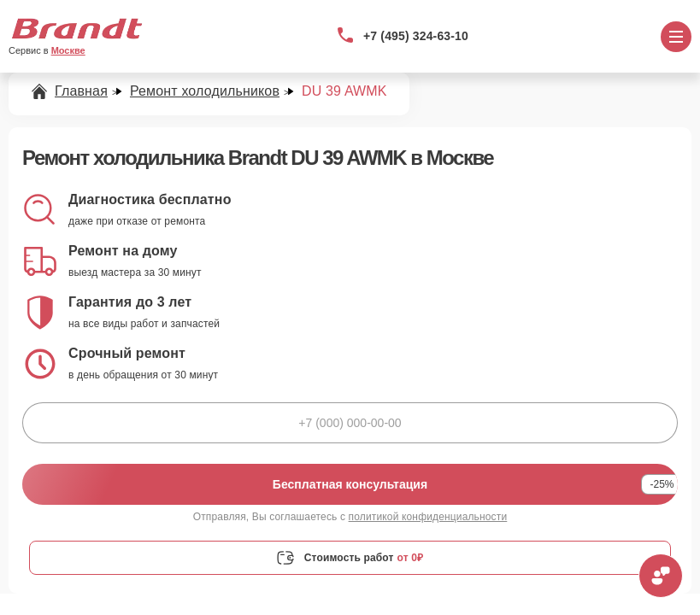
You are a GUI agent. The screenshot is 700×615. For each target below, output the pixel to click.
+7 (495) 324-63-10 (416, 36)
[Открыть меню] (676, 37)
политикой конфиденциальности (428, 517)
